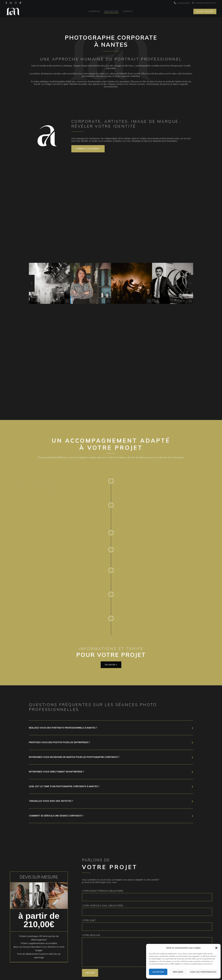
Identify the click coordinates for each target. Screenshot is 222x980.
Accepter (158, 972)
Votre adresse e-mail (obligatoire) (147, 910)
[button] (216, 948)
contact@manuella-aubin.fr (204, 3)
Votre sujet (147, 925)
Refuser (178, 972)
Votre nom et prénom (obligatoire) (147, 895)
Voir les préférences (203, 972)
